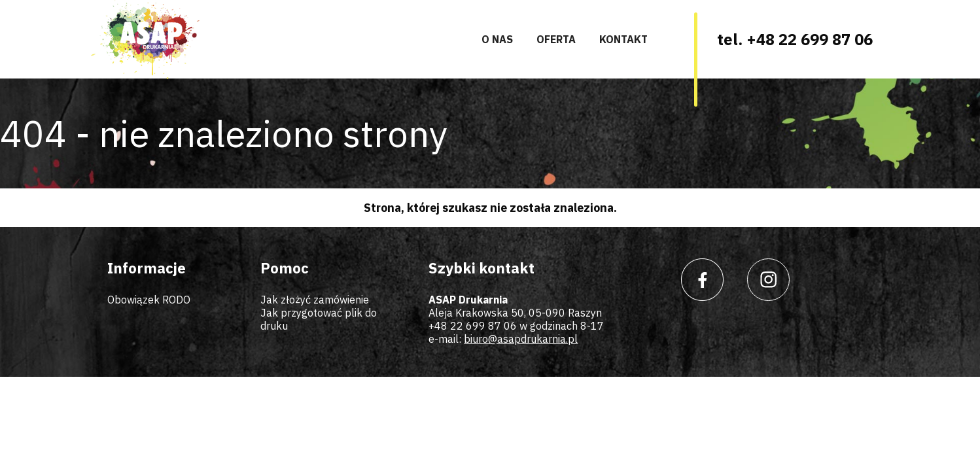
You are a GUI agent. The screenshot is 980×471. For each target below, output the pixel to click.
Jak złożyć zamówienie (315, 300)
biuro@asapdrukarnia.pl (521, 339)
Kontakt (623, 39)
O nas (497, 39)
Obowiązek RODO (149, 300)
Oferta (556, 39)
